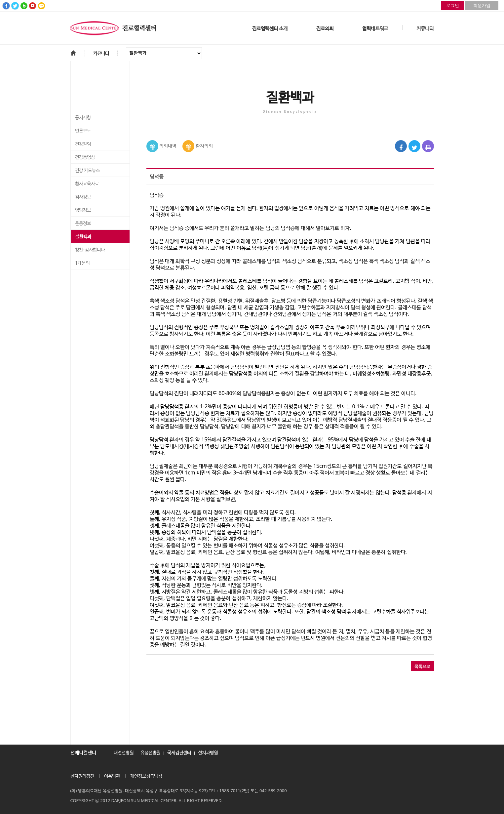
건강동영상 (85, 157)
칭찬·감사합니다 (90, 250)
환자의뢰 (204, 146)
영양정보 (83, 210)
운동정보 (83, 224)
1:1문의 (82, 263)
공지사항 (83, 118)
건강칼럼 (83, 144)
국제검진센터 (179, 752)
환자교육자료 (87, 184)
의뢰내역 (168, 146)
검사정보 (83, 197)
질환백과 (83, 237)
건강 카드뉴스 (87, 171)
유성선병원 (150, 752)
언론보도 (83, 131)
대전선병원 (124, 752)
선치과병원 (208, 752)
